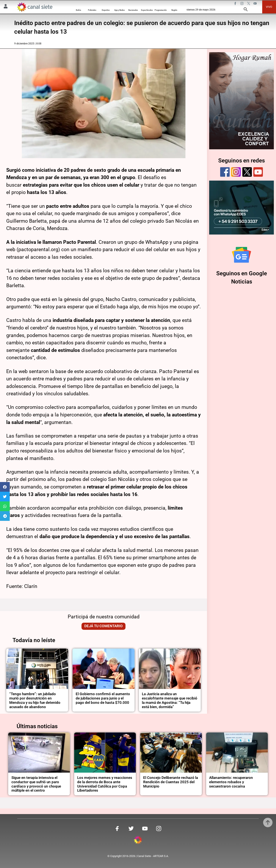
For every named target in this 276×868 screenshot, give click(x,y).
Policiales (92, 10)
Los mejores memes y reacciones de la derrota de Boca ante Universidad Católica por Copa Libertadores (105, 784)
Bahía (78, 10)
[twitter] (247, 172)
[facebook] (225, 172)
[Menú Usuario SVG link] (6, 7)
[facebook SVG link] (236, 4)
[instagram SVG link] (242, 4)
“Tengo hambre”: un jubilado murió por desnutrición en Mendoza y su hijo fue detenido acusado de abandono (35, 700)
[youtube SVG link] (256, 4)
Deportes (106, 10)
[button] (5, 487)
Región (174, 10)
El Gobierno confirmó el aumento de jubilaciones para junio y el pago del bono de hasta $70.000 (103, 698)
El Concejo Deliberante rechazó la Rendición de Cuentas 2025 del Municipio (171, 782)
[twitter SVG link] (249, 4)
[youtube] (258, 172)
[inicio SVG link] (138, 841)
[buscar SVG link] (246, 10)
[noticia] (37, 669)
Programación (161, 10)
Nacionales (133, 10)
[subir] (268, 822)
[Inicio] (34, 7)
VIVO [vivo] (269, 7)
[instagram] (236, 172)
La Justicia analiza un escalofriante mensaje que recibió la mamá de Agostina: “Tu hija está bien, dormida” (170, 700)
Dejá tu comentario (103, 626)
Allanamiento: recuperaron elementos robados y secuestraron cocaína (231, 782)
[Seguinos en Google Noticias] (241, 255)
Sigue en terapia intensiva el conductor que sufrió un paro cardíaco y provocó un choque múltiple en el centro (36, 784)
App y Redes (120, 10)
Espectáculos (147, 10)
